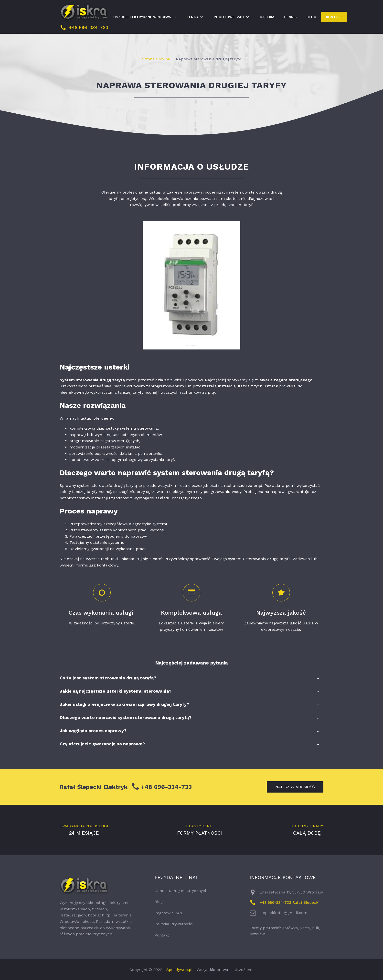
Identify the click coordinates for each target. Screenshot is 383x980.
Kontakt (334, 17)
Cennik (290, 17)
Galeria (267, 17)
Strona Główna (156, 59)
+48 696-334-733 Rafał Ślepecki (289, 902)
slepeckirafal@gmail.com (283, 913)
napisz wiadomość (295, 787)
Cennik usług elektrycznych (181, 891)
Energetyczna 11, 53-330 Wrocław (291, 892)
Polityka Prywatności (174, 924)
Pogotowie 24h (232, 17)
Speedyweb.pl (179, 970)
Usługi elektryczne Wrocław (145, 17)
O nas (196, 17)
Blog (311, 17)
